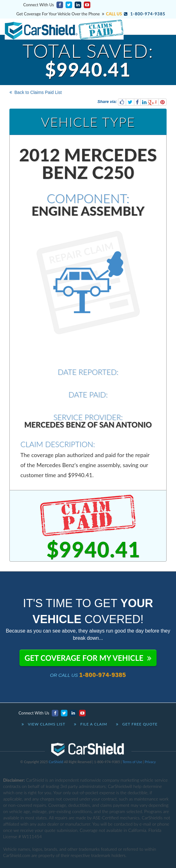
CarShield (56, 762)
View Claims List (43, 724)
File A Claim (91, 724)
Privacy (150, 762)
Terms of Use (132, 762)
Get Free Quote (137, 724)
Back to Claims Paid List (36, 92)
